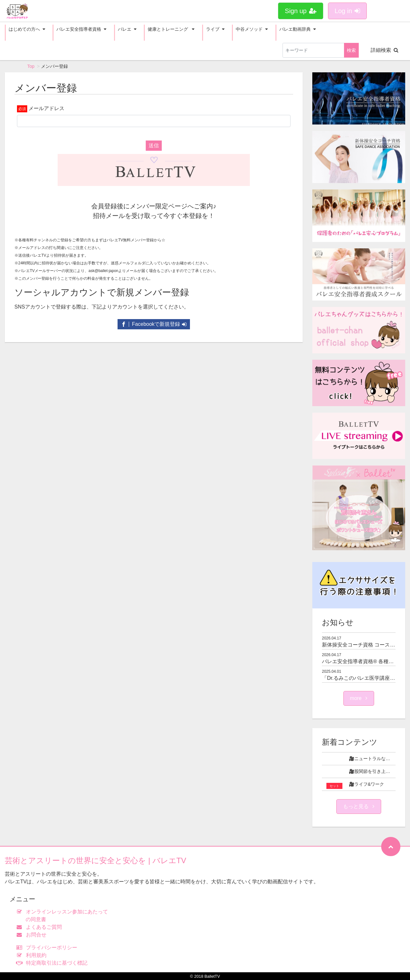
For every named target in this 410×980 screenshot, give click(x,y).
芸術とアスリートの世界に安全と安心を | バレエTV (95, 860)
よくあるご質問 (41, 927)
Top (31, 66)
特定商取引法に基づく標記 (53, 963)
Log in (348, 11)
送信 (154, 145)
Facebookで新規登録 (154, 324)
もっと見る (359, 806)
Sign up (301, 11)
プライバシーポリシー (48, 948)
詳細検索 (385, 50)
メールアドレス (46, 108)
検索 (351, 50)
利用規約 (33, 955)
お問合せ (33, 935)
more (359, 698)
